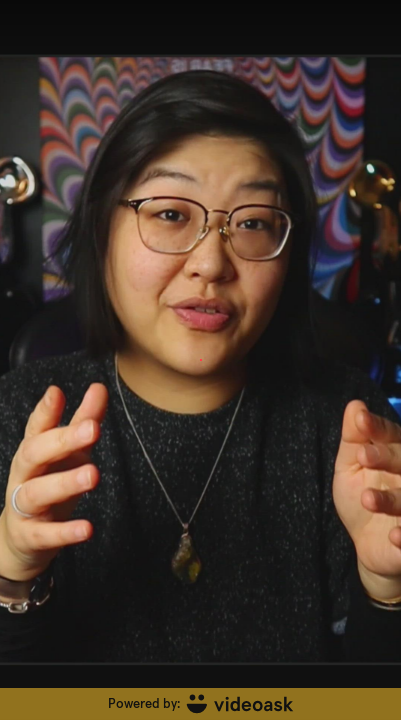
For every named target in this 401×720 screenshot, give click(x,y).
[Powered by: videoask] (200, 704)
